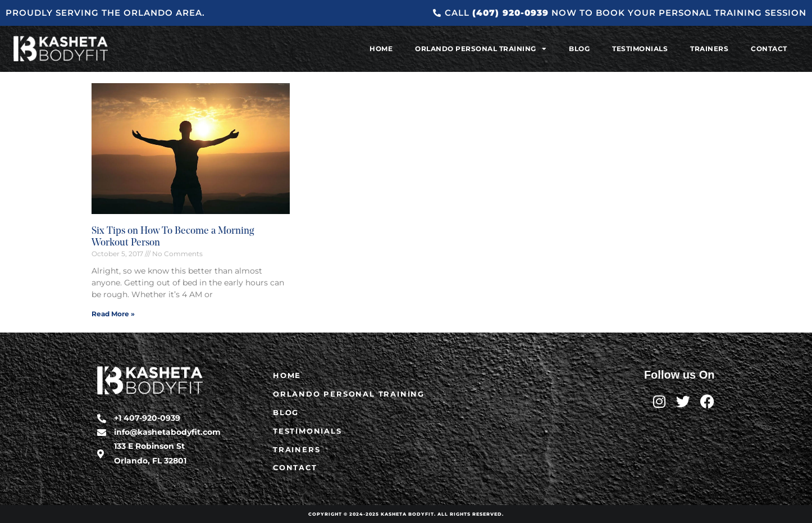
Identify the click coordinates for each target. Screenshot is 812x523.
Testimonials (640, 49)
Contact (769, 49)
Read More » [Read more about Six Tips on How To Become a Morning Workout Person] (113, 314)
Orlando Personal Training (481, 49)
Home (381, 49)
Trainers (709, 49)
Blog (579, 49)
